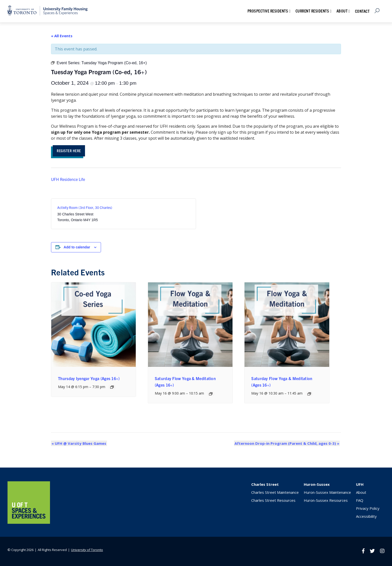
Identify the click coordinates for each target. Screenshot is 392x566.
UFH (360, 485)
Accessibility (366, 517)
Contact (362, 11)
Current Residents (312, 11)
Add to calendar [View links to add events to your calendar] (77, 248)
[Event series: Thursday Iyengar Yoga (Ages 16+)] (112, 388)
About (342, 11)
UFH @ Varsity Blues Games (78, 444)
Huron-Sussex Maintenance (327, 493)
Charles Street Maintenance (275, 493)
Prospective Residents (268, 11)
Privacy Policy (368, 509)
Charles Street (265, 485)
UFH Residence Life (68, 180)
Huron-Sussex (317, 485)
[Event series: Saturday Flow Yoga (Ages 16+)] (211, 394)
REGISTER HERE (70, 151)
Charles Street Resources (273, 501)
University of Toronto (87, 550)
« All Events (62, 36)
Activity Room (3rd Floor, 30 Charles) (85, 208)
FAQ (360, 501)
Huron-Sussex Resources (326, 501)
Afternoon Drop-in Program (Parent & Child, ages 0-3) (287, 444)
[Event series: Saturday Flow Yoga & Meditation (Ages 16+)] (309, 394)
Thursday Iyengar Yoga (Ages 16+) (89, 379)
